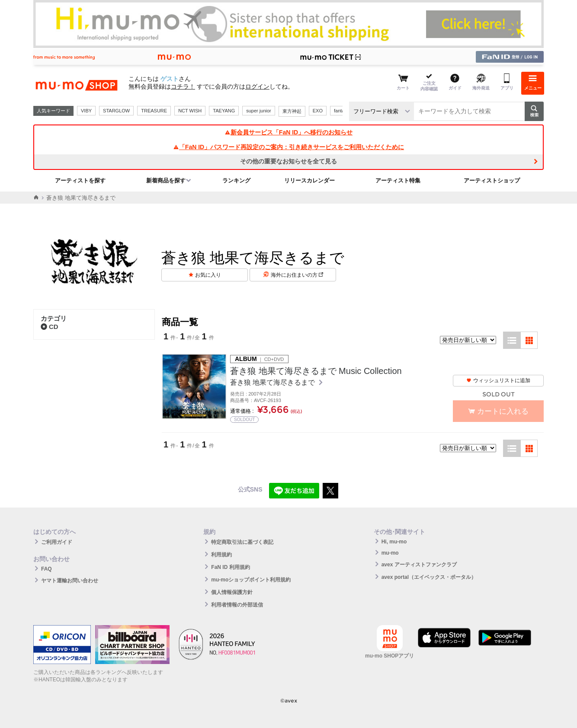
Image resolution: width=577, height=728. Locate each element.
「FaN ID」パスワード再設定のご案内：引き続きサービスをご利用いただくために (288, 147)
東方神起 (292, 111)
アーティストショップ (492, 180)
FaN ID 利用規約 (230, 567)
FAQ (46, 569)
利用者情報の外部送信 (237, 605)
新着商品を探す (166, 180)
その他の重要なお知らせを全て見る (288, 161)
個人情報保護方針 (232, 592)
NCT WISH (190, 111)
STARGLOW (116, 111)
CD (50, 327)
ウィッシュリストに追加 (498, 380)
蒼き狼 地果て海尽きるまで (274, 382)
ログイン (257, 86)
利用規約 (221, 555)
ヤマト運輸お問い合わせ (70, 581)
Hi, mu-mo (394, 542)
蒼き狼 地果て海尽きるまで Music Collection (316, 371)
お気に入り (208, 275)
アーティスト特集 (398, 180)
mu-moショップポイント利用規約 (251, 580)
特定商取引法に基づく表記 (242, 542)
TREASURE (154, 111)
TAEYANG (224, 111)
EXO (318, 111)
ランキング (236, 180)
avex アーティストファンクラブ (419, 565)
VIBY (86, 111)
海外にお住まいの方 (297, 275)
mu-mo (390, 553)
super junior (258, 111)
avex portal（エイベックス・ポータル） (429, 577)
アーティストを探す (80, 180)
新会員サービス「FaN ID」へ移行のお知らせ (288, 132)
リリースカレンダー (309, 180)
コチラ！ (183, 86)
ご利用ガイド (57, 542)
